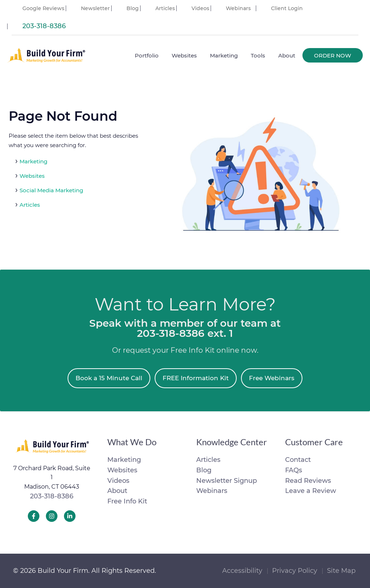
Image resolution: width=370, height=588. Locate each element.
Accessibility (242, 571)
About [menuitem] (287, 55)
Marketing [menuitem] (224, 55)
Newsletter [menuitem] (95, 8)
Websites (32, 176)
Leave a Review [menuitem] (311, 491)
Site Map (341, 571)
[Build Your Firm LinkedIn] (70, 516)
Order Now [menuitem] (333, 55)
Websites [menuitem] (184, 55)
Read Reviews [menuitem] (308, 481)
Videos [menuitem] (200, 8)
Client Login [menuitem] (287, 8)
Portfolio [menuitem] (147, 55)
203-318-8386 (52, 496)
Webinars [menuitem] (238, 8)
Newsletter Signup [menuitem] (227, 481)
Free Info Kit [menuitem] (127, 501)
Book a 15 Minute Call (109, 378)
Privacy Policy (295, 571)
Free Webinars (272, 378)
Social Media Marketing (51, 190)
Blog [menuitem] (133, 8)
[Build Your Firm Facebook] (34, 516)
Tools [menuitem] (258, 55)
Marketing (33, 161)
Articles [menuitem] (165, 8)
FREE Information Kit (196, 378)
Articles (30, 205)
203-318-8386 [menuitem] (44, 26)
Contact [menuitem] (298, 460)
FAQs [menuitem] (294, 470)
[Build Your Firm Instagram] (52, 516)
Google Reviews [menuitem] (43, 8)
